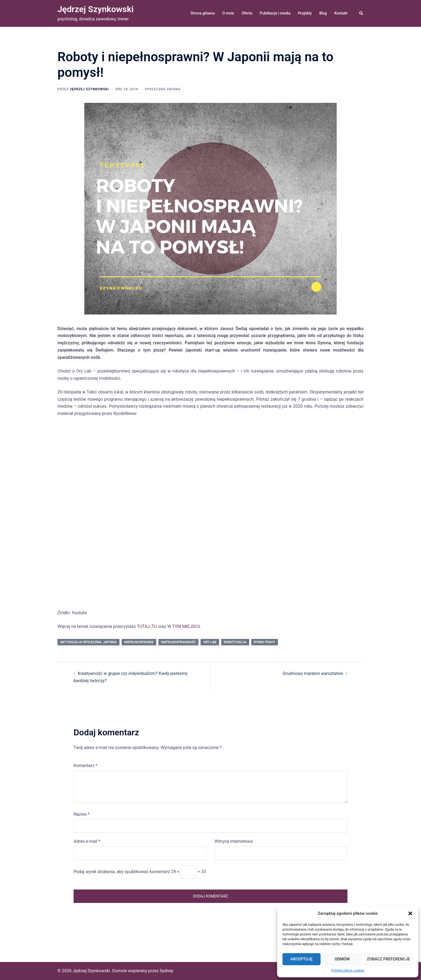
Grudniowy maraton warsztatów (313, 673)
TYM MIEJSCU (186, 626)
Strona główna (203, 13)
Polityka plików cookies (348, 971)
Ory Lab (210, 642)
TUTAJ (143, 626)
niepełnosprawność (178, 642)
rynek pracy (265, 642)
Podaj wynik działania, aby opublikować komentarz (122, 872)
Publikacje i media (275, 13)
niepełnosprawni (139, 642)
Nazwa (82, 814)
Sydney (167, 971)
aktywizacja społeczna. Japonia (88, 642)
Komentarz (85, 766)
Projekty (305, 13)
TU (154, 626)
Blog (323, 13)
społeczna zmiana (163, 89)
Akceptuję (301, 959)
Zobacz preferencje (389, 959)
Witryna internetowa (234, 841)
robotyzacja (235, 642)
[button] (410, 913)
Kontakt (341, 13)
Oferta (247, 13)
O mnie (228, 13)
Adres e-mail (87, 841)
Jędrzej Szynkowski (96, 9)
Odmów (342, 959)
